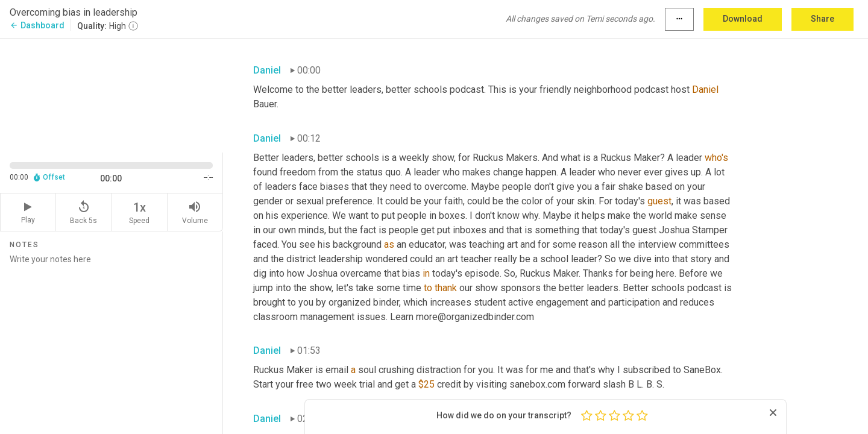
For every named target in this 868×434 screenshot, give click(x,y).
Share (822, 19)
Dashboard (37, 25)
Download (743, 19)
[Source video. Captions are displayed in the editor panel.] (112, 94)
